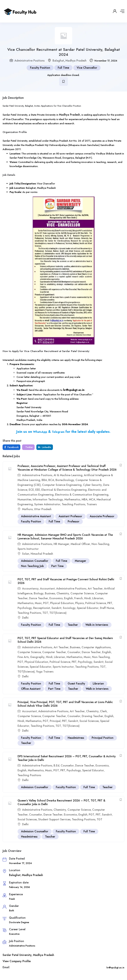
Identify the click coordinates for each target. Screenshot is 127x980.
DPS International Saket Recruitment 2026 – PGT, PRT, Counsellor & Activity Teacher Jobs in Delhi (67, 758)
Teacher (73, 625)
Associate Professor (102, 516)
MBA (85, 499)
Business (50, 593)
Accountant (47, 589)
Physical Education (62, 603)
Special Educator (88, 608)
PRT (110, 603)
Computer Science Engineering (62, 485)
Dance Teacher (39, 598)
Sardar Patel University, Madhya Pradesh (28, 955)
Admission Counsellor (35, 561)
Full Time (63, 68)
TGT (45, 613)
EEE (38, 490)
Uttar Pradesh (43, 509)
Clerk (103, 711)
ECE (31, 490)
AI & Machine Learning (68, 475)
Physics (80, 603)
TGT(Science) (58, 613)
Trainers (92, 504)
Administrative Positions (29, 61)
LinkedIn (45, 447)
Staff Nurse (107, 608)
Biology (39, 593)
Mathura (27, 509)
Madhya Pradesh (76, 61)
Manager (80, 561)
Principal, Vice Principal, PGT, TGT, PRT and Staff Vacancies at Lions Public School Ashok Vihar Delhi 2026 (65, 704)
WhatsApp (40, 432)
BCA (51, 480)
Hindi (88, 598)
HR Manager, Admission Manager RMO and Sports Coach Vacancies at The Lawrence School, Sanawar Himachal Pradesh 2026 (65, 537)
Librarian (98, 598)
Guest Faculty (76, 684)
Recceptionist (42, 608)
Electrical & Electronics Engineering (64, 490)
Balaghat (58, 61)
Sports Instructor (28, 549)
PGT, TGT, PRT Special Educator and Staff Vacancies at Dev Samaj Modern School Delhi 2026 (65, 640)
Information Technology (48, 499)
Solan (26, 554)
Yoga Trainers (45, 672)
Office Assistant (31, 689)
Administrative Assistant (36, 516)
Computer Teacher (54, 652)
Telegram (58, 432)
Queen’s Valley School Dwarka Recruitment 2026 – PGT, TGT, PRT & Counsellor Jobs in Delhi (61, 802)
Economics (56, 598)
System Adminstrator (47, 504)
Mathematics (72, 499)
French (79, 598)
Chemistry (63, 593)
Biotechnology (65, 480)
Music (38, 603)
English (68, 598)
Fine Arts (23, 657)
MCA (92, 499)
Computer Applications (96, 647)
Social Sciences (89, 721)
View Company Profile (17, 961)
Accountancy (30, 589)
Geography (37, 657)
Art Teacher (95, 589)
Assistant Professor (70, 516)
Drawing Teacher (92, 716)
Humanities (24, 499)
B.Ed (56, 766)
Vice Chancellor (87, 68)
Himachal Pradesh (42, 554)
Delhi (25, 618)
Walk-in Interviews (97, 625)
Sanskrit (56, 608)
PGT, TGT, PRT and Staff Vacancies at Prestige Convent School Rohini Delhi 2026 (66, 581)
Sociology (69, 608)
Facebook (11, 447)
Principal (55, 721)
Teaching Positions (74, 504)
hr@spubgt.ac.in (74, 390)
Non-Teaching (100, 544)
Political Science (96, 603)
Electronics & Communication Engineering (82, 495)
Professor (74, 521)
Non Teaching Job (32, 566)
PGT (46, 603)
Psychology (25, 608)
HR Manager (61, 544)
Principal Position (103, 738)
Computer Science (82, 593)
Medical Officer (80, 544)
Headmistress (76, 738)
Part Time (57, 566)
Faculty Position (40, 68)
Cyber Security (92, 485)
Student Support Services (54, 819)
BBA (44, 480)
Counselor (74, 652)
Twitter (29, 447)
